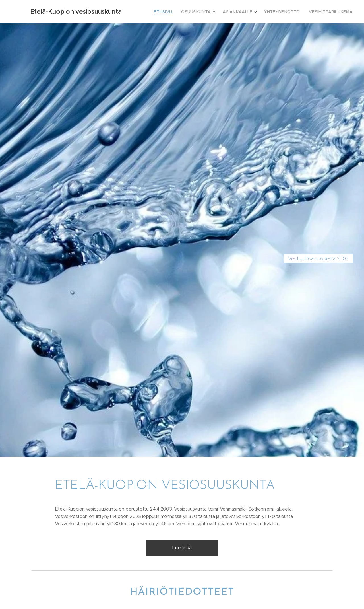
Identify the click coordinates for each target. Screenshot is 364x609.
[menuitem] (179, 12)
